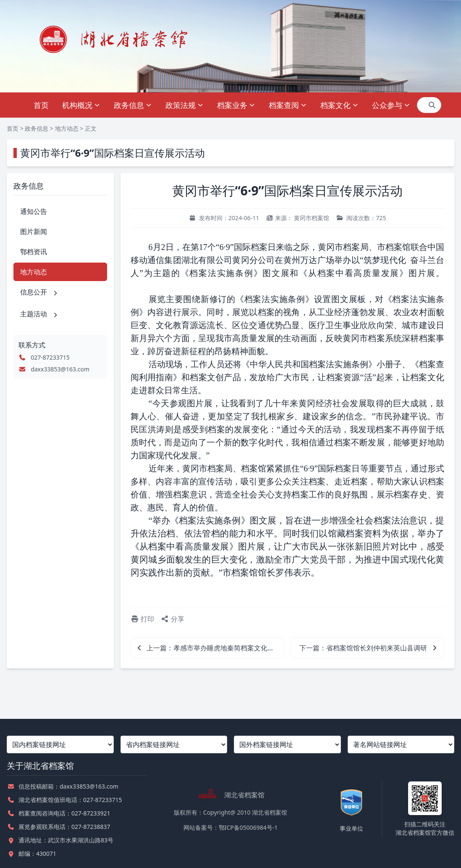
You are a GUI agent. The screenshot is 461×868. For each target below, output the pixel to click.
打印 (142, 619)
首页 (41, 105)
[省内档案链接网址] (174, 744)
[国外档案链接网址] (287, 744)
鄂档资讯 (34, 252)
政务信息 (133, 105)
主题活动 (39, 314)
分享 (173, 619)
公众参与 (391, 105)
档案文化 (339, 105)
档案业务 (236, 105)
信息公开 (39, 292)
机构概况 (81, 105)
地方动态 (67, 128)
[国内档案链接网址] (60, 744)
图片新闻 (34, 231)
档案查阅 (288, 105)
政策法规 (185, 105)
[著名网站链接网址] (401, 744)
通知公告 (34, 211)
